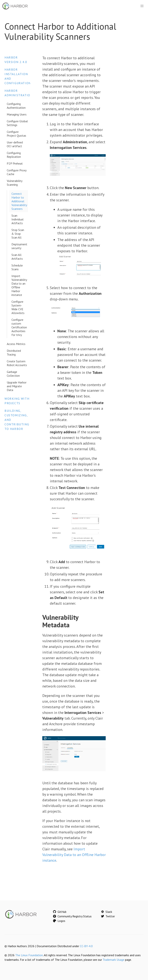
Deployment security (19, 246)
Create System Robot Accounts (17, 363)
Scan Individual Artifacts (17, 219)
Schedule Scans (17, 267)
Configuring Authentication (16, 106)
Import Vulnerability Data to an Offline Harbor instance (19, 285)
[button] (142, 6)
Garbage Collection (13, 374)
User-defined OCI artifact (15, 144)
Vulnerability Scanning (14, 183)
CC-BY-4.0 (86, 946)
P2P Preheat (15, 163)
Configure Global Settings (17, 123)
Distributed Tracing (14, 353)
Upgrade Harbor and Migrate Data (17, 386)
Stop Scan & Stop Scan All (18, 234)
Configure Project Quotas (16, 134)
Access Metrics (16, 344)
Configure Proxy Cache (17, 172)
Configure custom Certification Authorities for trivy (19, 327)
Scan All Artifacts (17, 257)
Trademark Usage (113, 960)
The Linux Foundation (29, 955)
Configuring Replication (14, 155)
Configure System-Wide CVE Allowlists (18, 307)
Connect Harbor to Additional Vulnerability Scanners (19, 201)
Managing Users (17, 114)
